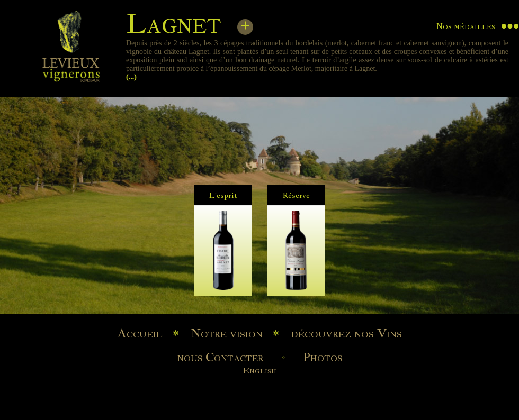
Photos (323, 357)
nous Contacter (221, 357)
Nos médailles (466, 26)
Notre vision (227, 333)
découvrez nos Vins (347, 333)
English (260, 371)
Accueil (140, 333)
